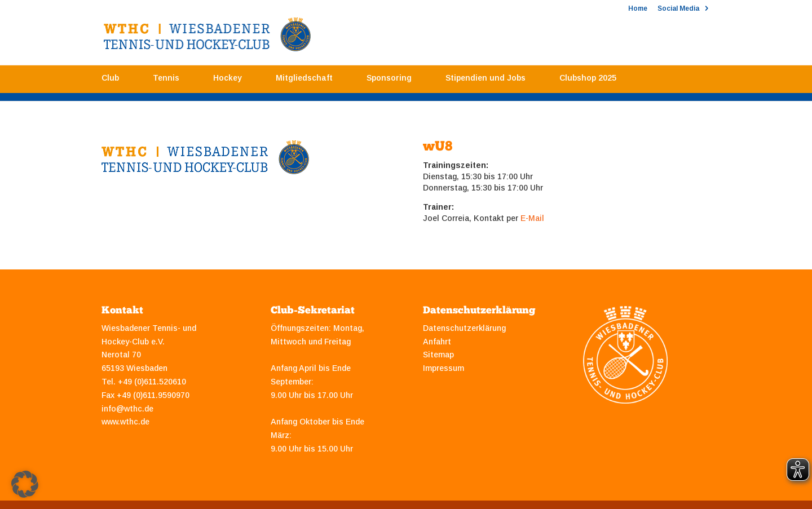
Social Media (678, 9)
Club (110, 80)
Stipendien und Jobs (486, 80)
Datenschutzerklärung (464, 328)
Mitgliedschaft (304, 80)
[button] (25, 484)
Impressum (443, 368)
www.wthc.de (125, 422)
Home (638, 9)
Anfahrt (437, 342)
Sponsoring (389, 80)
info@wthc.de (127, 409)
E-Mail (532, 218)
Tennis (166, 80)
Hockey (228, 80)
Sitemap (438, 355)
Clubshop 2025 (588, 80)
